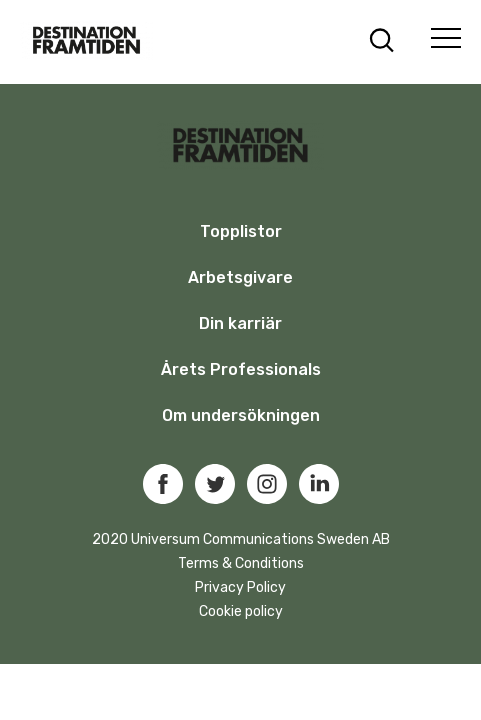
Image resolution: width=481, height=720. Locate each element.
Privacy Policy (240, 587)
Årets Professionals (241, 369)
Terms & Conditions (241, 563)
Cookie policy (241, 611)
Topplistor (241, 231)
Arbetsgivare (240, 277)
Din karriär (240, 323)
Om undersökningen (241, 415)
